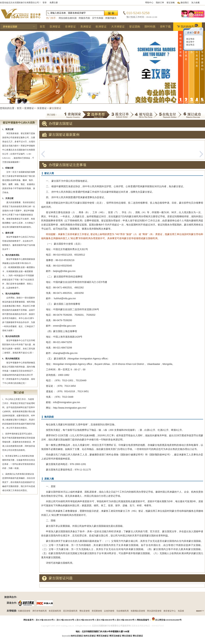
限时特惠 (150, 27)
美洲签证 (86, 27)
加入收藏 (195, 3)
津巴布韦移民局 (39, 611)
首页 (42, 27)
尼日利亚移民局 (70, 611)
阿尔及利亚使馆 (154, 611)
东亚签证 (42, 108)
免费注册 (54, 3)
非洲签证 (70, 27)
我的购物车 (187, 26)
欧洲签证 (101, 27)
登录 (45, 3)
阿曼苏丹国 (84, 18)
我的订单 (160, 3)
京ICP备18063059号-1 (46, 620)
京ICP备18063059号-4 (106, 620)
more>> (200, 611)
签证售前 (190, 39)
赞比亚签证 (138, 636)
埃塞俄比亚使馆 (138, 611)
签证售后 (190, 45)
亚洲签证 (55, 27)
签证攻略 (171, 3)
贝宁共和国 (98, 18)
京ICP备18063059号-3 (86, 620)
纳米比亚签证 (90, 636)
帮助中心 (149, 3)
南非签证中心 (170, 611)
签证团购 (135, 27)
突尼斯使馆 (97, 611)
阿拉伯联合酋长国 (68, 18)
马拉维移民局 (122, 611)
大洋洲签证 (118, 27)
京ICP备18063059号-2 (66, 620)
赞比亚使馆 (85, 611)
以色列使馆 (109, 611)
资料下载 (165, 27)
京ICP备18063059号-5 (127, 620)
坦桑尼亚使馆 (24, 611)
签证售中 (190, 42)
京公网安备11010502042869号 (168, 620)
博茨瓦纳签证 (115, 636)
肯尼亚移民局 (55, 611)
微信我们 (185, 3)
